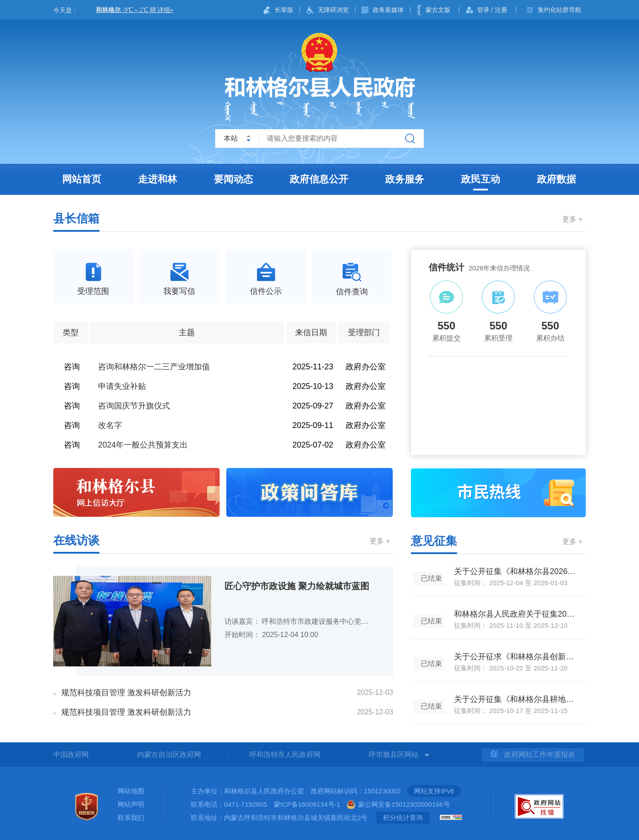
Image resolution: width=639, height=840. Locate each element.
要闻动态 (233, 179)
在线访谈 (76, 540)
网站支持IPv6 (434, 791)
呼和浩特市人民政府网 (285, 755)
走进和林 (158, 179)
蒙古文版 (438, 10)
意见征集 (434, 541)
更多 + (572, 219)
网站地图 (131, 791)
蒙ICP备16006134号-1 (307, 804)
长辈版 (284, 10)
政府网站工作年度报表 (533, 755)
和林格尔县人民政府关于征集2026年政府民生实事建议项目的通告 (516, 614)
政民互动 (481, 179)
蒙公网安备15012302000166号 (404, 804)
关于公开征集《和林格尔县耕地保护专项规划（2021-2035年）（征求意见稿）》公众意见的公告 (516, 699)
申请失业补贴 (122, 386)
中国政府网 (71, 755)
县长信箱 (76, 218)
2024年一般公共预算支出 (143, 445)
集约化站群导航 (560, 10)
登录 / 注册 (492, 10)
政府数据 (556, 179)
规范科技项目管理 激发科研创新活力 (126, 693)
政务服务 (405, 179)
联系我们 (131, 818)
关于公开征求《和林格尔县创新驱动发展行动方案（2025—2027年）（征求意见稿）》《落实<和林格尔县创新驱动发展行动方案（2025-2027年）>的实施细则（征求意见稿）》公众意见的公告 (516, 657)
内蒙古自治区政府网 (169, 755)
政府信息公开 (319, 179)
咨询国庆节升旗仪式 (134, 406)
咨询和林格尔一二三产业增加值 (154, 367)
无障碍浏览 (333, 10)
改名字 (110, 425)
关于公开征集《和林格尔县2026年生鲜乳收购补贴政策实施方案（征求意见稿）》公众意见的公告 (516, 571)
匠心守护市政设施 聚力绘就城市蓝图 (297, 586)
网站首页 (82, 179)
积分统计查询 (403, 818)
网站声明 (131, 804)
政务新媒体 (388, 10)
